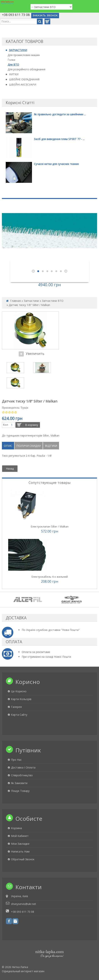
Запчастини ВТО (53, 301)
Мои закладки (20, 844)
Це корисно (19, 691)
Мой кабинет (20, 836)
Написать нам (20, 851)
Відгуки (51, 446)
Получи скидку (29, 446)
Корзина (16, 828)
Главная (15, 301)
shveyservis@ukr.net (24, 904)
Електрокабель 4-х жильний (50, 577)
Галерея (16, 707)
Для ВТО (13, 65)
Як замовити (19, 783)
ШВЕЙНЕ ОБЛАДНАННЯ (24, 79)
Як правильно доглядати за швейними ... (60, 114)
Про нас (16, 760)
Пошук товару (20, 791)
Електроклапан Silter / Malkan (50, 526)
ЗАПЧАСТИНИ (18, 50)
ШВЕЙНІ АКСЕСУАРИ (23, 84)
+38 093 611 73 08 (16, 15)
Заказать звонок (45, 15)
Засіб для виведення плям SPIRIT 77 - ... (59, 139)
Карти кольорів (21, 699)
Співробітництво (22, 775)
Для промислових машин (24, 55)
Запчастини (31, 301)
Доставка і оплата (23, 767)
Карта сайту (19, 715)
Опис (8, 446)
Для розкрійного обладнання (26, 69)
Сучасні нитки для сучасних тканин (56, 164)
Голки (11, 60)
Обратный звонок (23, 859)
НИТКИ (14, 74)
